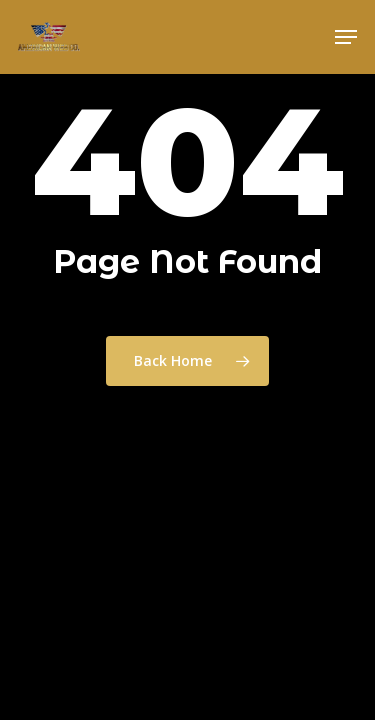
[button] (346, 37)
